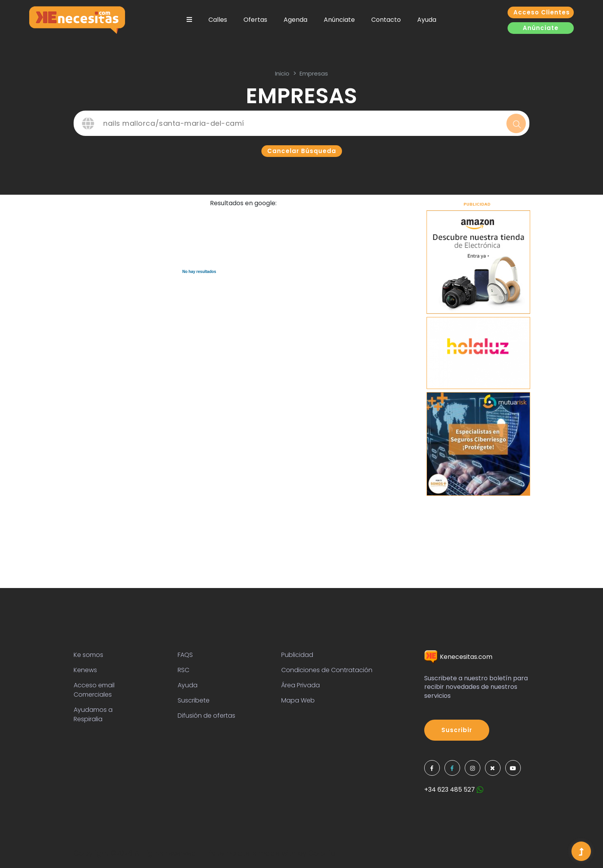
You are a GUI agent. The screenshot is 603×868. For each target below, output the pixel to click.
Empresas (314, 73)
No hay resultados (199, 272)
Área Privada (301, 685)
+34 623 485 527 (454, 790)
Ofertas (255, 20)
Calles (218, 20)
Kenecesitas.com (458, 657)
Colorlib (322, 853)
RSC (183, 670)
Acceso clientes (542, 12)
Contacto (386, 20)
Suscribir (457, 730)
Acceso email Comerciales (94, 690)
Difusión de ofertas (206, 716)
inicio (282, 73)
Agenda (295, 20)
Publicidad (297, 655)
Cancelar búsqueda (302, 151)
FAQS (185, 655)
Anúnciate (339, 20)
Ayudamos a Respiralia (93, 714)
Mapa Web (298, 700)
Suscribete (194, 700)
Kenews (85, 670)
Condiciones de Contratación (327, 670)
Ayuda (427, 20)
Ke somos (88, 655)
